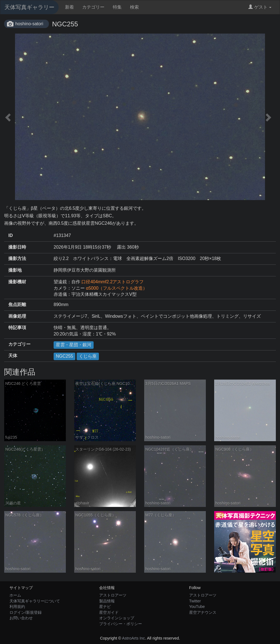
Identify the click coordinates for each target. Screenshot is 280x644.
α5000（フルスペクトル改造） (117, 288)
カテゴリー (93, 7)
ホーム (15, 595)
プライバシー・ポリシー (121, 624)
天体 (13, 356)
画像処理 (17, 316)
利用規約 (17, 607)
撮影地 (15, 270)
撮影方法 (17, 258)
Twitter (195, 601)
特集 (117, 7)
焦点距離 (17, 305)
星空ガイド (109, 612)
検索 (134, 7)
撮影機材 (17, 282)
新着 (69, 7)
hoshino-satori (29, 24)
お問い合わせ (21, 618)
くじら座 (88, 356)
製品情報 (107, 601)
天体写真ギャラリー (29, 7)
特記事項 (17, 328)
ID (11, 235)
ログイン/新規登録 (26, 612)
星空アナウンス (203, 612)
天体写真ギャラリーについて (35, 601)
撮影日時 (17, 247)
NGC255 (64, 356)
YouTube (197, 607)
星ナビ (105, 607)
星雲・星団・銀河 (74, 345)
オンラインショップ (117, 618)
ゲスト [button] (260, 7)
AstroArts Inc (133, 638)
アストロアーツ (113, 595)
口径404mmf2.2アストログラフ (112, 282)
